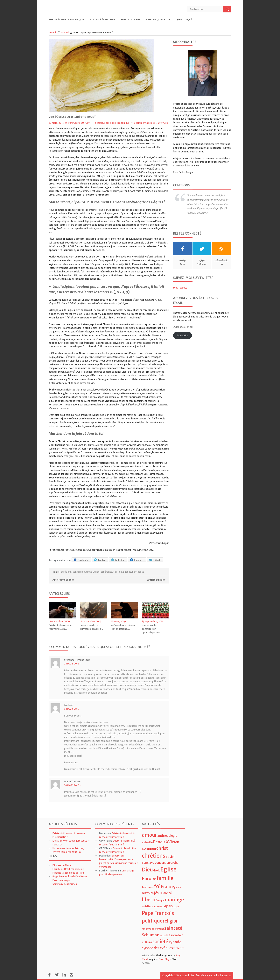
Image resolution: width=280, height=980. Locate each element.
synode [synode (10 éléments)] (175, 942)
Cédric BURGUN (82, 123)
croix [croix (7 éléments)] (174, 863)
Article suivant (156, 580)
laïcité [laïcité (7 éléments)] (167, 893)
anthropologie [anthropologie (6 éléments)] (167, 836)
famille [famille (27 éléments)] (165, 878)
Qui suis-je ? (184, 20)
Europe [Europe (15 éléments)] (149, 879)
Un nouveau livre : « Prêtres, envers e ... (92, 627)
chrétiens (66, 572)
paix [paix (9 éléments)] (170, 906)
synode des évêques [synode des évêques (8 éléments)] (157, 948)
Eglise (96, 572)
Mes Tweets (180, 288)
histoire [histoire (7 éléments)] (148, 893)
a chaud (65, 33)
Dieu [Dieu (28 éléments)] (147, 870)
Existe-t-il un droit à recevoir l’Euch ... (60, 627)
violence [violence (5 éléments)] (179, 948)
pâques (127, 572)
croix (89, 572)
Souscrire (182, 335)
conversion (79, 572)
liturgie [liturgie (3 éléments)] (161, 901)
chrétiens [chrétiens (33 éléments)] (154, 856)
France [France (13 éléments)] (167, 887)
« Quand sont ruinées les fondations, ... (123, 627)
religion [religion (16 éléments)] (171, 921)
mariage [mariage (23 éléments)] (174, 900)
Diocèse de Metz (62, 865)
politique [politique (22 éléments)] (152, 921)
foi (115, 572)
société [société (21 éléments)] (160, 942)
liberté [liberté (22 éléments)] (149, 900)
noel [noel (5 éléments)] (163, 906)
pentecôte (138, 572)
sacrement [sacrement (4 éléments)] (158, 929)
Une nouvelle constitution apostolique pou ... (152, 629)
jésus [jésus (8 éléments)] (158, 893)
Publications (131, 20)
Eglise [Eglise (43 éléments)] (168, 869)
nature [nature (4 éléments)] (156, 907)
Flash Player (165, 959)
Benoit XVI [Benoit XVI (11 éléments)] (162, 842)
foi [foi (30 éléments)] (157, 886)
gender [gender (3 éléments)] (178, 887)
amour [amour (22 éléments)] (149, 835)
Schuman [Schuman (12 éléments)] (151, 935)
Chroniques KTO (158, 20)
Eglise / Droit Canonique (66, 20)
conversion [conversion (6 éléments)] (162, 863)
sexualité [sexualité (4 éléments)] (165, 935)
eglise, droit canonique (117, 123)
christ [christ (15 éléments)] (162, 848)
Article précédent (63, 580)
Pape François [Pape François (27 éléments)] (158, 913)
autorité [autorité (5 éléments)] (147, 842)
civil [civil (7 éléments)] (172, 857)
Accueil (52, 33)
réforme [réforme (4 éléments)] (147, 929)
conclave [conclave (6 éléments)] (148, 863)
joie (120, 572)
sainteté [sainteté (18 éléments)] (173, 928)
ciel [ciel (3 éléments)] (167, 857)
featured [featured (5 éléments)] (148, 887)
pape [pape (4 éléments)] (177, 907)
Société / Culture (103, 20)
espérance (106, 572)
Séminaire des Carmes (65, 884)
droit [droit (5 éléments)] (157, 870)
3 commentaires (143, 123)
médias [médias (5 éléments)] (147, 906)
